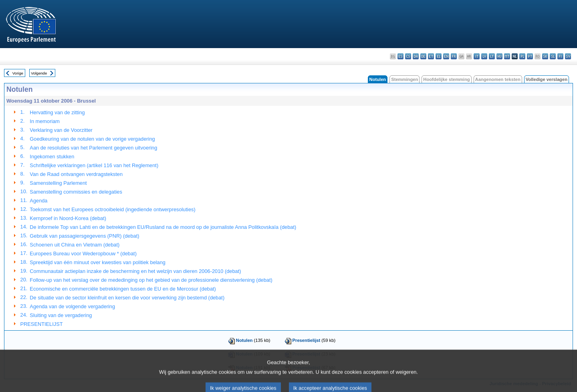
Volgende (39, 73)
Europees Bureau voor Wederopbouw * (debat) (83, 254)
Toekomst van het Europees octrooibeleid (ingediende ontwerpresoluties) (112, 209)
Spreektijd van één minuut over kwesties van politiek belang (98, 262)
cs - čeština (408, 56)
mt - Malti (507, 56)
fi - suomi (560, 56)
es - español (400, 56)
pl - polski (522, 56)
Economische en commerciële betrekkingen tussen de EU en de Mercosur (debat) (123, 289)
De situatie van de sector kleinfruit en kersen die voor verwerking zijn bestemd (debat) (127, 298)
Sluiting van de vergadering (61, 315)
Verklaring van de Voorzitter (61, 130)
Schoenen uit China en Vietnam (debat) (75, 245)
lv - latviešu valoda (484, 56)
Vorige (18, 73)
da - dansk (416, 56)
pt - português (530, 56)
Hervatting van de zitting (57, 112)
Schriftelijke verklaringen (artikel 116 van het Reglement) (94, 165)
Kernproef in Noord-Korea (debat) (68, 218)
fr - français (454, 56)
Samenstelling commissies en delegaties (76, 192)
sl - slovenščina (553, 56)
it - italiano (477, 56)
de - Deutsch (423, 56)
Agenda (38, 201)
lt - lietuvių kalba (492, 56)
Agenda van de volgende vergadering (72, 306)
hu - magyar (499, 56)
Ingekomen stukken (52, 157)
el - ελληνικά (439, 56)
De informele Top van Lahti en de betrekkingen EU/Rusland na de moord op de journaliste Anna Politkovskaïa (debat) (163, 227)
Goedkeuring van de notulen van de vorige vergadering (92, 139)
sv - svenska (568, 56)
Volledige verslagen (547, 79)
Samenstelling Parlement (58, 183)
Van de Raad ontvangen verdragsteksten (76, 174)
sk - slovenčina (545, 56)
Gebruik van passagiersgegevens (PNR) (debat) (84, 236)
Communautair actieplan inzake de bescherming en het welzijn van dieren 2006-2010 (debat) (135, 271)
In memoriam (45, 121)
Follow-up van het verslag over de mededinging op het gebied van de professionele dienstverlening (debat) (151, 280)
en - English (446, 56)
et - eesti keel (431, 56)
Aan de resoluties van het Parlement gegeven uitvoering (93, 148)
